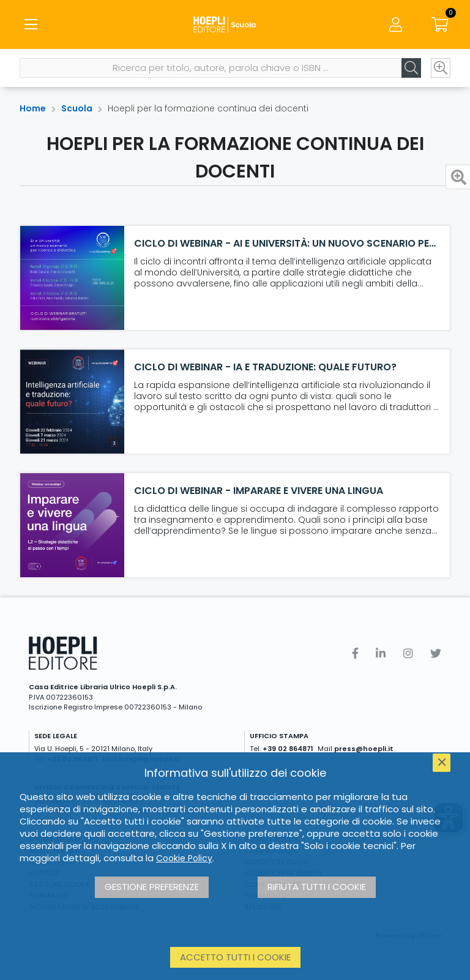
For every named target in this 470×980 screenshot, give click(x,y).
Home (33, 108)
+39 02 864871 (288, 749)
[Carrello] (439, 24)
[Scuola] (235, 24)
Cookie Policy (184, 858)
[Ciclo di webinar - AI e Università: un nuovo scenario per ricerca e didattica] (72, 278)
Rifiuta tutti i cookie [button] (317, 887)
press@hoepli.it (364, 749)
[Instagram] (408, 653)
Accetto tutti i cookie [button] (235, 957)
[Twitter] (436, 653)
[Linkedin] (381, 653)
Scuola (77, 108)
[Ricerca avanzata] (441, 68)
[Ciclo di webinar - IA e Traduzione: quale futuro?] (72, 402)
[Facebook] (355, 653)
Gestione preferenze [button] (152, 887)
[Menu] (31, 24)
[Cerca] (411, 68)
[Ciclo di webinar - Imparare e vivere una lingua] (72, 525)
